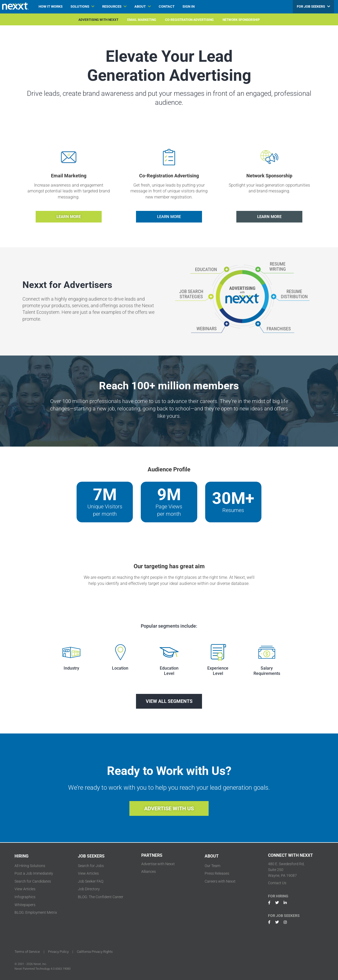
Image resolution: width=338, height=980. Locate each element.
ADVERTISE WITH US (169, 808)
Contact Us (277, 883)
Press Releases (217, 873)
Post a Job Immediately (34, 873)
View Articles (25, 889)
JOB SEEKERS (91, 856)
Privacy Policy (58, 952)
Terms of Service (27, 952)
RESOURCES (114, 6)
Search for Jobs (91, 866)
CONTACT (167, 6)
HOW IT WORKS (51, 6)
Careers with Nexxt (220, 881)
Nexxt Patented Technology (32, 969)
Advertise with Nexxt (158, 864)
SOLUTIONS (82, 6)
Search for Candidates (33, 881)
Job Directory (89, 889)
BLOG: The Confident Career (101, 897)
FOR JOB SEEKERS (313, 6)
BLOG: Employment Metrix (36, 912)
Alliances (149, 872)
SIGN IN (189, 6)
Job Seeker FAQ (91, 881)
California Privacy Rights (95, 952)
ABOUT (143, 6)
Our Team (212, 866)
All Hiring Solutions (30, 866)
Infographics (25, 897)
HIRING (22, 856)
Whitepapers (25, 905)
